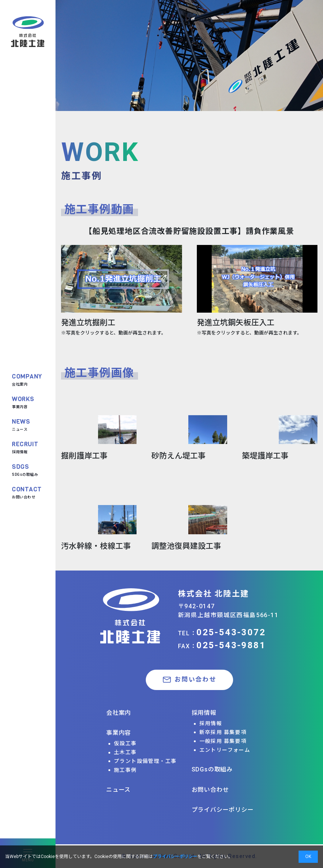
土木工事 (125, 752)
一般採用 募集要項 (223, 741)
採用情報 (25, 447)
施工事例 (125, 770)
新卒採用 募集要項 (223, 732)
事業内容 (23, 402)
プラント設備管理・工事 (145, 761)
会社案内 (27, 379)
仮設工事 (125, 743)
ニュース (21, 424)
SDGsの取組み (25, 470)
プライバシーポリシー (223, 810)
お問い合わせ (27, 492)
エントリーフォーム (225, 750)
